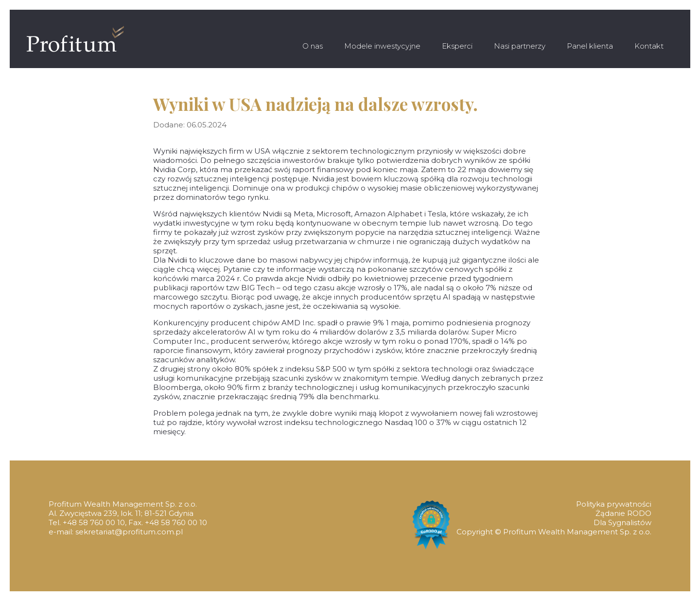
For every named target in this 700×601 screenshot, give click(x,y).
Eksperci (457, 46)
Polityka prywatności (614, 504)
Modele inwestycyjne (382, 46)
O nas (313, 46)
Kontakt (649, 46)
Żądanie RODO (623, 513)
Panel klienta (590, 46)
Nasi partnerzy (520, 46)
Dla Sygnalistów (622, 522)
